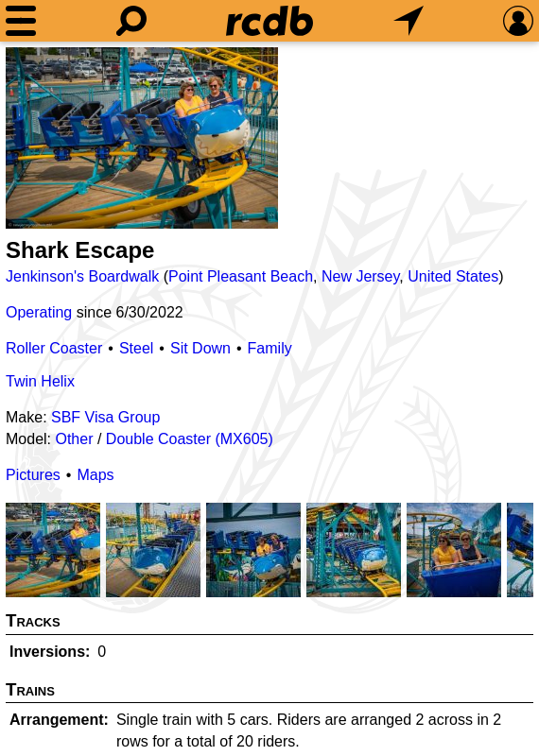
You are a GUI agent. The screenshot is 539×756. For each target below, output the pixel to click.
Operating (39, 312)
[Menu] (21, 21)
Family (270, 348)
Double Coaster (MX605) (190, 439)
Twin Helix (40, 381)
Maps (95, 475)
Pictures (33, 475)
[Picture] (142, 138)
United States (453, 276)
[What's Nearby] (409, 21)
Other (74, 439)
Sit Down (200, 348)
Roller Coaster (54, 348)
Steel (136, 348)
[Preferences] (518, 21)
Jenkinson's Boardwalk (82, 276)
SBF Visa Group (105, 417)
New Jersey (360, 276)
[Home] (269, 21)
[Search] (131, 21)
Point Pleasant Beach (241, 276)
